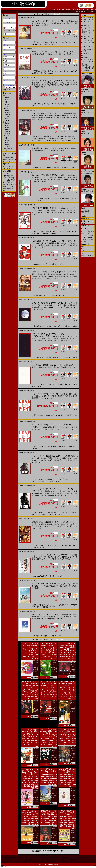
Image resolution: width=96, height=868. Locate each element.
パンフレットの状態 (9, 179)
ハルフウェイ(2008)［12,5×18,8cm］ (47, 365)
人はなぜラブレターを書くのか (88, 91)
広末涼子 (68, 243)
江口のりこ (40, 526)
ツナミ (41, 398)
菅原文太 (45, 181)
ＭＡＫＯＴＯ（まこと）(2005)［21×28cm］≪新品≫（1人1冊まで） (30, 813)
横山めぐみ (73, 458)
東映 (82, 247)
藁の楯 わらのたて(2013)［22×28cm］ (48, 81)
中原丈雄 (38, 619)
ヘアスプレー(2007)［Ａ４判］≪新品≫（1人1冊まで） (30, 645)
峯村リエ (55, 526)
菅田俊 (72, 276)
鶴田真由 (36, 307)
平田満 (69, 245)
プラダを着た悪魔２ (88, 18)
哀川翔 (37, 588)
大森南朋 (71, 557)
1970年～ (7, 105)
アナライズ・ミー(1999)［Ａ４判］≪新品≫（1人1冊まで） (67, 731)
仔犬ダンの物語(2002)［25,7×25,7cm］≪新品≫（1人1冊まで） (67, 813)
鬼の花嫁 (84, 65)
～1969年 (7, 107)
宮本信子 (44, 617)
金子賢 (44, 619)
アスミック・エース (87, 236)
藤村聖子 (61, 396)
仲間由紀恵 (60, 243)
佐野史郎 (62, 526)
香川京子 (41, 278)
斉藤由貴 (51, 276)
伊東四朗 (62, 524)
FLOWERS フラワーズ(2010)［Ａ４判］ (49, 241)
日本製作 (5, 109)
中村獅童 (36, 458)
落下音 (84, 29)
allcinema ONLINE (86, 218)
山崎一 (38, 25)
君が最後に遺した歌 (88, 67)
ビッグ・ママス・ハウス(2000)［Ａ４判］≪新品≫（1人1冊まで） (30, 731)
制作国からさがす (8, 166)
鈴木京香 (38, 243)
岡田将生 (35, 367)
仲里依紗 (49, 367)
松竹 (82, 248)
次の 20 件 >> (58, 14)
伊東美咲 (45, 586)
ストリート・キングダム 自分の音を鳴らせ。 (88, 61)
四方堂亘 (36, 87)
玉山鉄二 (65, 305)
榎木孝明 (55, 212)
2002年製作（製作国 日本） (73, 839)
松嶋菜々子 (40, 83)
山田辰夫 (59, 617)
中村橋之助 (59, 307)
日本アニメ (6, 135)
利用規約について (8, 187)
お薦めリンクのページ (88, 255)
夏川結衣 (70, 274)
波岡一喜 (65, 276)
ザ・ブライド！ (86, 27)
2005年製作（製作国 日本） (35, 836)
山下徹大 (49, 460)
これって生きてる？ (88, 20)
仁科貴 (43, 87)
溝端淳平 (42, 367)
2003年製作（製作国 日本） (54, 836)
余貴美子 (70, 83)
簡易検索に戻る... (8, 90)
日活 (82, 250)
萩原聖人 (55, 23)
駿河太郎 (55, 245)
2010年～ (7, 97)
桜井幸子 (46, 396)
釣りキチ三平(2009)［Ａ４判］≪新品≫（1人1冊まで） (49, 771)
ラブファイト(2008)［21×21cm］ (45, 394)
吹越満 (44, 276)
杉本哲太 (65, 458)
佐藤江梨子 (73, 305)
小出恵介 (51, 116)
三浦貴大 (62, 245)
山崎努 (38, 85)
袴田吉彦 (64, 557)
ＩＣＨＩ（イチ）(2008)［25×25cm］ (47, 456)
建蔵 (73, 396)
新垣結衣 (54, 274)
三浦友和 (39, 120)
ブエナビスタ (85, 234)
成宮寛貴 (57, 367)
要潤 (59, 305)
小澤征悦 (48, 278)
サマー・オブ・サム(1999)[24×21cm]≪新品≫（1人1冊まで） (48, 731)
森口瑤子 (49, 524)
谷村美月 (74, 179)
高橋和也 (54, 85)
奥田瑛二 (42, 309)
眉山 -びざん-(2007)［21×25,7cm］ (46, 615)
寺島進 (66, 307)
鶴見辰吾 (70, 118)
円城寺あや (52, 617)
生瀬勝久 (42, 118)
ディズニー (84, 228)
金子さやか (46, 559)
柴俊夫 (63, 118)
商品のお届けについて (9, 177)
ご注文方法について (9, 173)
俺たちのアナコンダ (88, 31)
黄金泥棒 (84, 57)
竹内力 (57, 495)
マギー (69, 524)
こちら (57, 862)
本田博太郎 (46, 85)
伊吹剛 (60, 85)
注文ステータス (91, 12)
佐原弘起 (61, 559)
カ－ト (73, 12)
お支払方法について (9, 175)
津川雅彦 (73, 116)
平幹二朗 (73, 307)
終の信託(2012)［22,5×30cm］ (44, 148)
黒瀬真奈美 (67, 617)
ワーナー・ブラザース (88, 232)
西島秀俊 (35, 116)
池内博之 (48, 212)
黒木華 (54, 177)
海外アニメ (6, 122)
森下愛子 (70, 526)
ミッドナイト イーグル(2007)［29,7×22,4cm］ (51, 555)
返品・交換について (9, 181)
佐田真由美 (57, 458)
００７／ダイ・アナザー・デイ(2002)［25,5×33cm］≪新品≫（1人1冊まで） (48, 683)
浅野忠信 (38, 151)
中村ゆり (70, 210)
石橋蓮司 (45, 25)
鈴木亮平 (62, 23)
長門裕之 (45, 247)
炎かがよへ (85, 56)
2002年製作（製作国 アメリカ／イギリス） (52, 712)
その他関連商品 (7, 148)
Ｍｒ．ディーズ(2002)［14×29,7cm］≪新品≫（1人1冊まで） (67, 683)
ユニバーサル (85, 230)
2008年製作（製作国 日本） (73, 798)
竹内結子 (73, 114)
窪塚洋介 (44, 458)
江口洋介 (62, 336)
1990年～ (7, 101)
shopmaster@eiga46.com (88, 9)
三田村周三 (59, 429)
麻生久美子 (37, 181)
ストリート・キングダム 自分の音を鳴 (88, 171)
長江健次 (74, 85)
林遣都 (69, 394)
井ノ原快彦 (40, 245)
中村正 (46, 179)
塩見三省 (38, 247)
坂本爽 (38, 559)
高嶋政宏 (35, 118)
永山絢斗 (62, 83)
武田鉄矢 (49, 118)
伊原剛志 (42, 524)
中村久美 (55, 151)
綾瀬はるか (74, 456)
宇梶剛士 (58, 116)
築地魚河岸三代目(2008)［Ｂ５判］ (46, 522)
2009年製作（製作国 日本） (35, 799)
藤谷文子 (70, 23)
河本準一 (48, 245)
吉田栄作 (57, 557)
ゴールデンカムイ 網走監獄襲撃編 (88, 209)
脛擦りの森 (85, 54)
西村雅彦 (62, 212)
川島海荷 (67, 586)
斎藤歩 (56, 460)
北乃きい (73, 365)
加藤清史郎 (62, 210)
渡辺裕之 (54, 210)
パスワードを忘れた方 (9, 30)
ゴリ (55, 305)
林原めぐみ (38, 179)
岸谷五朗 (48, 83)
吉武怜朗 (58, 276)
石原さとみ (38, 23)
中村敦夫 (55, 278)
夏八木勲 (59, 619)
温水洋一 (41, 212)
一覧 (6, 150)
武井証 (38, 276)
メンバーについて (8, 183)
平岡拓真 (59, 179)
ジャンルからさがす (9, 168)
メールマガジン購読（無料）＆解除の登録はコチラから (9, 159)
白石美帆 (64, 367)
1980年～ (7, 103)
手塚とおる (63, 460)
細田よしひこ (46, 151)
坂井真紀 (48, 54)
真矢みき (53, 586)
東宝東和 (84, 241)
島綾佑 (43, 460)
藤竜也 (67, 559)
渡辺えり (36, 460)
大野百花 (68, 177)
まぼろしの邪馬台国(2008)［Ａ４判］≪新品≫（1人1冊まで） (67, 771)
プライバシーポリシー (9, 185)
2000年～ (7, 99)
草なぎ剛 (47, 274)
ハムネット (85, 25)
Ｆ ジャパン (49, 398)
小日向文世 (50, 307)
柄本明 (40, 210)
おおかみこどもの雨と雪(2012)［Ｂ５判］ (49, 175)
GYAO (83, 223)
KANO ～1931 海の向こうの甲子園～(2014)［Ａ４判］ (54, 52)
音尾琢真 (67, 85)
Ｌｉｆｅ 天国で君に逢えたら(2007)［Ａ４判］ (51, 584)
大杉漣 (38, 528)
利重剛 (50, 458)
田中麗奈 (52, 243)
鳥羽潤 (67, 396)
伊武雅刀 (55, 83)
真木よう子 (47, 23)
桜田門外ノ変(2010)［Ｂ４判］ (44, 208)
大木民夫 (52, 179)
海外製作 (5, 95)
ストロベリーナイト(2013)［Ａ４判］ (47, 113)
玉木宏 (50, 557)
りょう (43, 307)
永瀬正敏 (41, 54)
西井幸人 (61, 177)
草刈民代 (68, 148)
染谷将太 (57, 118)
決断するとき (86, 37)
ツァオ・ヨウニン (58, 54)
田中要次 (65, 116)
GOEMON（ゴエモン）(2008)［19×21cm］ (49, 303)
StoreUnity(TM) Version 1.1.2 (53, 864)
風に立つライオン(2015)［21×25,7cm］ (48, 21)
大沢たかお (69, 54)
